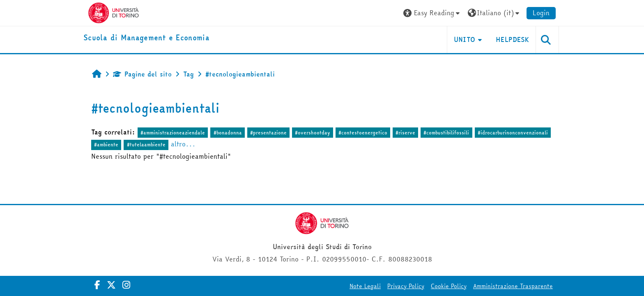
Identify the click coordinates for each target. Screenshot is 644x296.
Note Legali (365, 286)
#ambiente (106, 145)
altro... (183, 144)
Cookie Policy (449, 286)
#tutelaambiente (146, 145)
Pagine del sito (142, 74)
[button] (432, 13)
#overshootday (312, 133)
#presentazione (268, 133)
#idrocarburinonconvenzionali (513, 133)
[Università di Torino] (114, 12)
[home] (146, 38)
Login (541, 13)
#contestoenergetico (363, 133)
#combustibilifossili (446, 133)
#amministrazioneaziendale (173, 133)
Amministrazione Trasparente (513, 286)
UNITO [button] (465, 39)
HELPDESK (512, 39)
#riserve (405, 133)
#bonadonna (228, 133)
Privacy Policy (406, 286)
